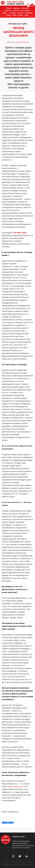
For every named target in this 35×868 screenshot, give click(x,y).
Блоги (4, 13)
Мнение (9, 8)
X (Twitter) (5, 823)
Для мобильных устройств (21, 848)
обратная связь (18, 837)
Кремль (21, 15)
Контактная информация (21, 841)
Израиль (20, 13)
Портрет (16, 10)
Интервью (25, 8)
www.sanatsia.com (15, 786)
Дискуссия (17, 8)
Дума (27, 15)
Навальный (29, 13)
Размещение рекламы (20, 843)
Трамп (9, 15)
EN (28, 6)
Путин (15, 15)
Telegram (11, 823)
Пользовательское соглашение (23, 845)
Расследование (25, 10)
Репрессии (8, 10)
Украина (13, 13)
